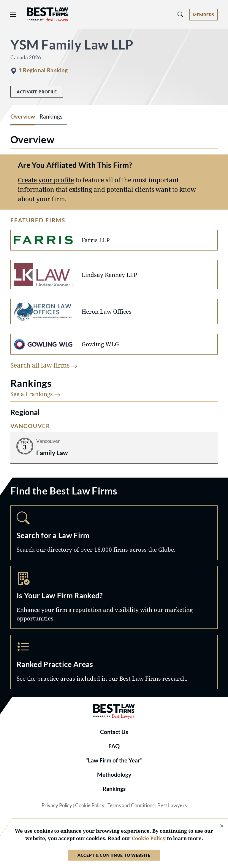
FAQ (114, 746)
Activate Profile (37, 92)
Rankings (114, 789)
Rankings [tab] (51, 117)
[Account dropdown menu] (204, 15)
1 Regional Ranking (43, 70)
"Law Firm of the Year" (114, 760)
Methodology (114, 775)
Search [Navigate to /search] (114, 533)
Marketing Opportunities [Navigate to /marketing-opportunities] (114, 597)
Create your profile (46, 180)
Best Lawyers (172, 805)
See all (36, 394)
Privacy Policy (57, 805)
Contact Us (114, 732)
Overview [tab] (23, 117)
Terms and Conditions (131, 805)
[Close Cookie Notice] (218, 826)
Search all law (44, 365)
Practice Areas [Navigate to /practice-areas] (114, 662)
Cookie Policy (90, 805)
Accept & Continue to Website (114, 855)
